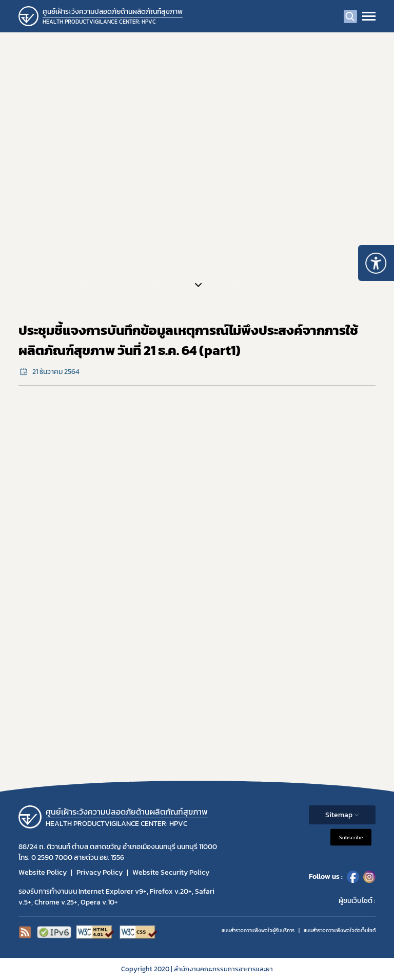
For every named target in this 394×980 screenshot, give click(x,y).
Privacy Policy (100, 872)
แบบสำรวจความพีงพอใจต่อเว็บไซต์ (340, 930)
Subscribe (351, 837)
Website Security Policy (171, 872)
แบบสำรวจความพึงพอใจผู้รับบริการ (258, 930)
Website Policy (43, 872)
